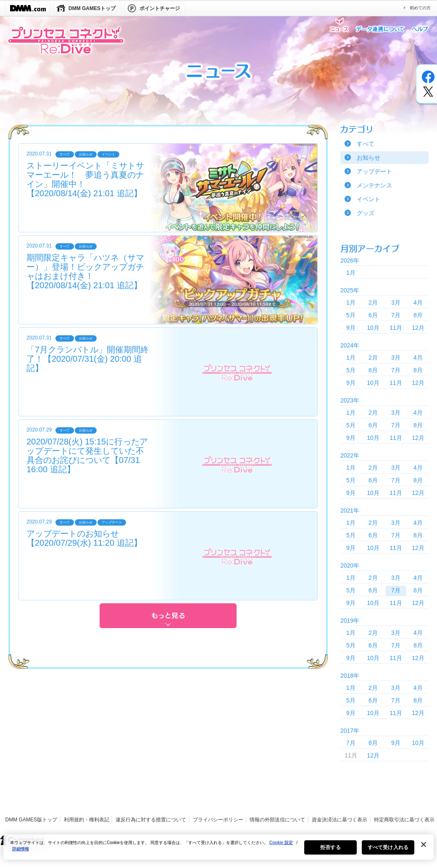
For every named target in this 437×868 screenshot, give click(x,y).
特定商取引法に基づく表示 (404, 820)
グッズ (366, 213)
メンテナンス (374, 185)
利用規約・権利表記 (87, 820)
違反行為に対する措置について (151, 820)
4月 (418, 302)
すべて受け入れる (388, 852)
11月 (396, 328)
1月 (351, 273)
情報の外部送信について (277, 820)
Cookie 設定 (281, 847)
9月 (351, 328)
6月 (373, 315)
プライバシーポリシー (218, 820)
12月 (418, 328)
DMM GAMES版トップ (31, 820)
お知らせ (369, 158)
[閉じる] (424, 849)
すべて (366, 144)
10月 (373, 328)
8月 (418, 315)
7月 (396, 315)
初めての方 (420, 8)
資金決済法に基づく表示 (340, 820)
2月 (373, 302)
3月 (396, 302)
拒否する (330, 852)
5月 (351, 315)
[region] (218, 851)
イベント (369, 199)
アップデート (374, 171)
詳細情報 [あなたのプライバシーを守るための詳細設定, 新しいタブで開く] (21, 853)
